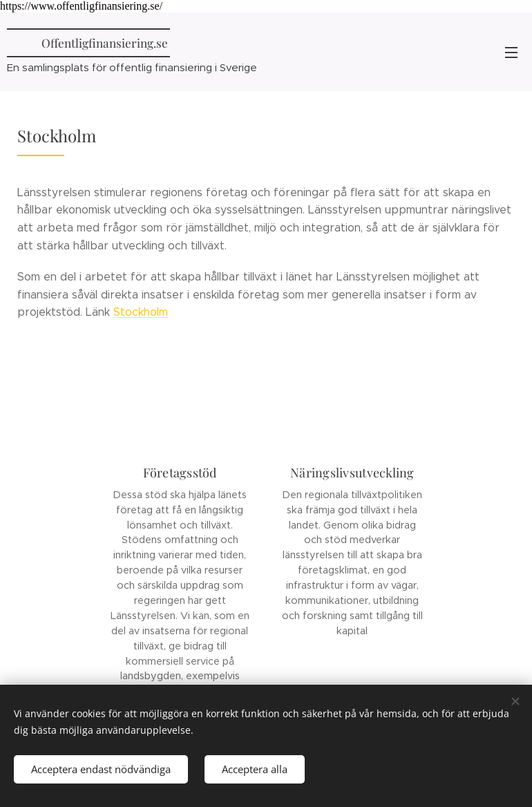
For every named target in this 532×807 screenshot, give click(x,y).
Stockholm (141, 313)
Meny (511, 53)
